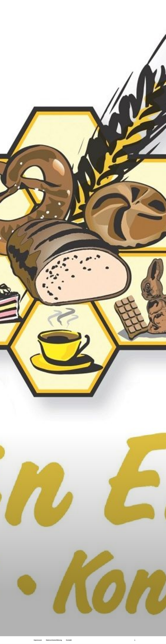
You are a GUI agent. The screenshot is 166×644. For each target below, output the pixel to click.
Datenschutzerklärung (54, 640)
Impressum (38, 640)
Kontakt (69, 640)
